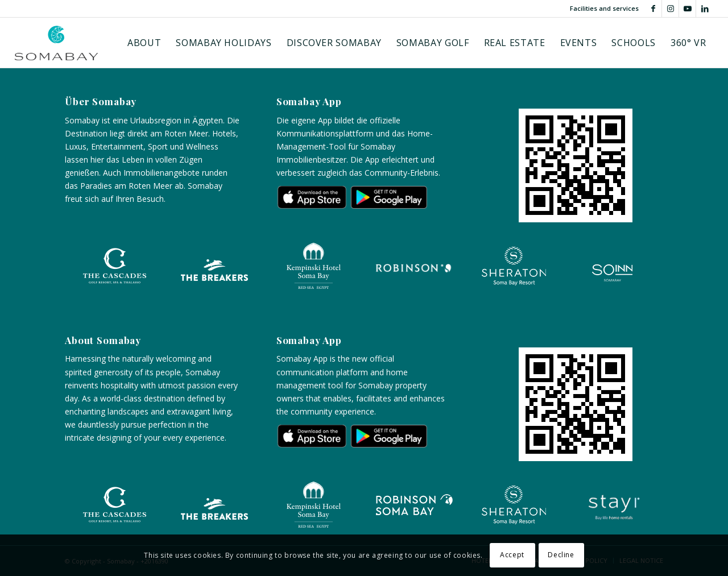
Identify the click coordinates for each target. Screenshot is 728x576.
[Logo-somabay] (57, 43)
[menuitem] (144, 43)
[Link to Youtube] (687, 9)
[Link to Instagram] (670, 9)
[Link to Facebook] (653, 9)
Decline (561, 555)
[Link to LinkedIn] (705, 9)
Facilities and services (604, 8)
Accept (512, 555)
